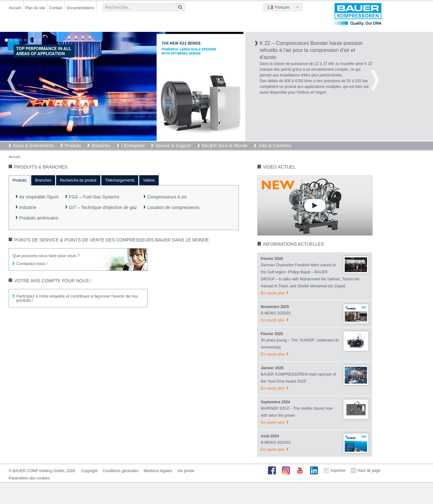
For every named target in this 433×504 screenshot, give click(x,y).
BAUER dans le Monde (225, 146)
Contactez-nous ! (32, 264)
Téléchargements (120, 180)
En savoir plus (273, 293)
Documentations (80, 8)
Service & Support (173, 146)
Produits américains (39, 218)
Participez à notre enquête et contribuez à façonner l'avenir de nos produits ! (77, 298)
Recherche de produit (78, 180)
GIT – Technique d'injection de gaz (103, 207)
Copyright (89, 471)
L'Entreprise (133, 146)
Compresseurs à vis (167, 197)
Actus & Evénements (33, 146)
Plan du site (35, 8)
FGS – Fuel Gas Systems (94, 197)
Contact (56, 8)
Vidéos (149, 180)
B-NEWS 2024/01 (276, 443)
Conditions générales (121, 471)
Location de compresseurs (173, 207)
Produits (73, 146)
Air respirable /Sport (39, 197)
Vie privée (186, 471)
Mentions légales (158, 471)
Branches (101, 146)
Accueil (15, 8)
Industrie (28, 207)
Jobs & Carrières (275, 146)
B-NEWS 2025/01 (276, 313)
